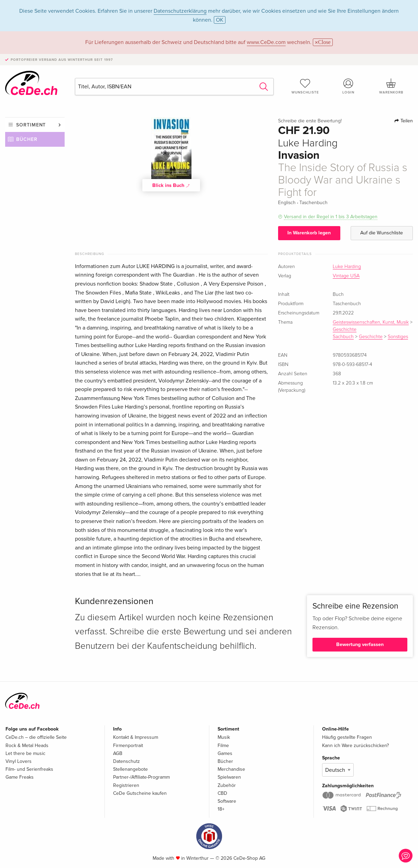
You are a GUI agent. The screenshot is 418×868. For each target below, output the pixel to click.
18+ (221, 809)
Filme (223, 745)
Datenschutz (126, 761)
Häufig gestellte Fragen (347, 737)
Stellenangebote (130, 769)
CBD (222, 793)
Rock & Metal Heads (27, 745)
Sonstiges (398, 337)
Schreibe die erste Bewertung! (310, 121)
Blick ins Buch (171, 185)
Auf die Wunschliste (382, 233)
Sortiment (31, 125)
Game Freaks (20, 777)
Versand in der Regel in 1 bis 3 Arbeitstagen (331, 217)
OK (220, 20)
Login (348, 86)
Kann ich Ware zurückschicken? (355, 745)
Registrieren (126, 785)
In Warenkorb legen (309, 233)
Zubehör (227, 785)
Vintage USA (346, 276)
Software (227, 801)
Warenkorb (391, 86)
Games (225, 753)
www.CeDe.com (266, 42)
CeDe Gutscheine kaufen (140, 793)
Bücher (27, 139)
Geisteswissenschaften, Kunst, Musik (371, 322)
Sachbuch (343, 337)
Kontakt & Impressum (136, 737)
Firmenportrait (128, 745)
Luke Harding (347, 267)
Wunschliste (305, 86)
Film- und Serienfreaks (29, 769)
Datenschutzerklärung (180, 11)
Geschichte (345, 330)
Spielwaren (229, 777)
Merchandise (231, 769)
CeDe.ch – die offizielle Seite (36, 737)
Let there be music (25, 753)
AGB (118, 753)
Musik (224, 737)
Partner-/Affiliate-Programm (141, 777)
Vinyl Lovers (19, 761)
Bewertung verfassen (360, 644)
